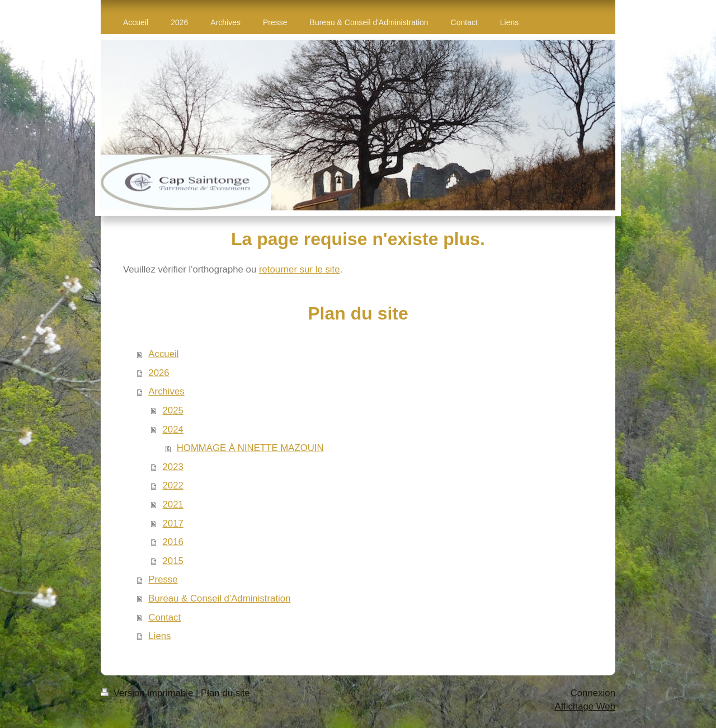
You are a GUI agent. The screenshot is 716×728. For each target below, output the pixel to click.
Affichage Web (585, 706)
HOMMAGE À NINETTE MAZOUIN (250, 448)
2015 (173, 561)
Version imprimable (148, 693)
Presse (163, 579)
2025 (173, 410)
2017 (173, 523)
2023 (173, 467)
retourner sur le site (300, 269)
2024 (173, 429)
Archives (166, 391)
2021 (173, 504)
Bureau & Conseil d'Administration (219, 598)
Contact (164, 617)
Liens (159, 636)
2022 (173, 485)
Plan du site (225, 693)
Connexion (593, 693)
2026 (159, 373)
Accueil (163, 354)
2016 (173, 542)
